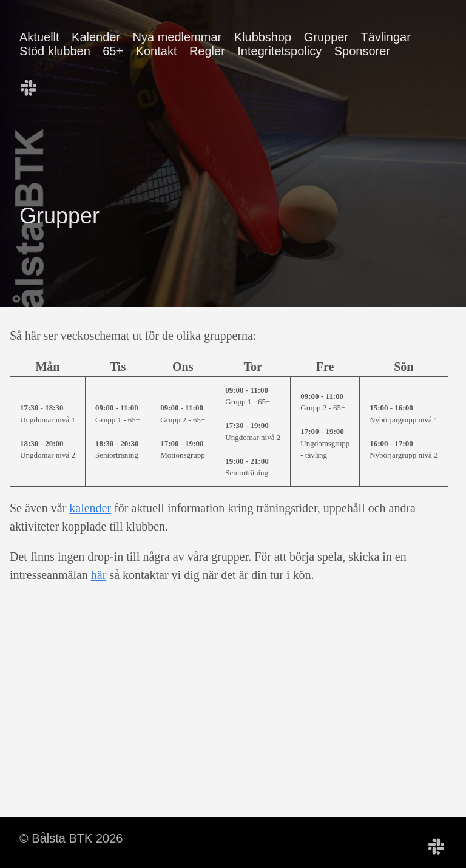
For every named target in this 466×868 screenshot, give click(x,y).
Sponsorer (362, 51)
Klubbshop (263, 37)
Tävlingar (386, 37)
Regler (207, 51)
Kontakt (157, 51)
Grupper (326, 37)
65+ (113, 51)
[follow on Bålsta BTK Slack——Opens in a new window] (33, 84)
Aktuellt (39, 37)
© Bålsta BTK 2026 (71, 838)
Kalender (96, 37)
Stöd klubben (55, 51)
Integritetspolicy (279, 51)
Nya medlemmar (177, 37)
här (99, 575)
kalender (90, 508)
